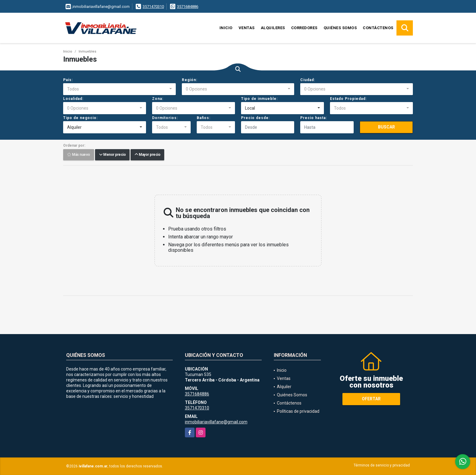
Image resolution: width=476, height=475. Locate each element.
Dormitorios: (165, 118)
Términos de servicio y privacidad (382, 465)
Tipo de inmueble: (259, 99)
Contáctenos (378, 28)
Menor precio (112, 155)
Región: (190, 80)
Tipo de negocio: (80, 118)
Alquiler (284, 387)
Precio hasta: (314, 118)
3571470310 (153, 7)
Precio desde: (255, 118)
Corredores (304, 28)
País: (68, 80)
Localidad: (73, 99)
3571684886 (188, 7)
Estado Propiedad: (348, 99)
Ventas (247, 28)
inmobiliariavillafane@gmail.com (216, 422)
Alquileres (273, 28)
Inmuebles (87, 51)
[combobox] (119, 89)
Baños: (204, 118)
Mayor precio (147, 155)
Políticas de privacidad (298, 411)
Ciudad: (308, 80)
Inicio (226, 28)
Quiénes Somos (340, 28)
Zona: (158, 99)
